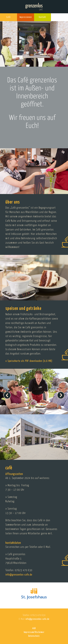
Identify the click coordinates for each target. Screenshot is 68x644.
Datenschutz (34, 636)
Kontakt (42, 17)
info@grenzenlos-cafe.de (19, 575)
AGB (34, 628)
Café (8, 17)
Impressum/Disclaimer (34, 632)
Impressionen (26, 17)
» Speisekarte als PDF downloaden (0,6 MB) (29, 361)
